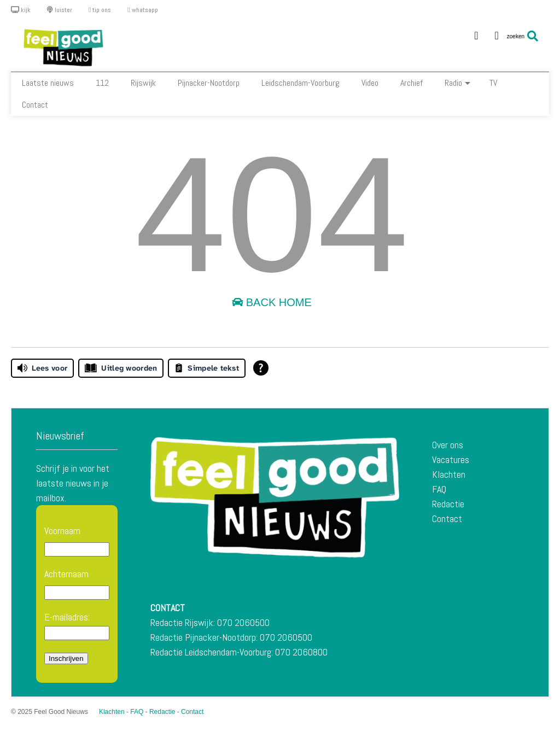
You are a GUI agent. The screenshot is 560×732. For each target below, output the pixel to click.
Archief (412, 83)
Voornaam (62, 531)
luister (60, 10)
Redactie (448, 504)
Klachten (449, 474)
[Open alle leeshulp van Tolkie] (261, 368)
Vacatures (451, 459)
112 (102, 83)
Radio (457, 83)
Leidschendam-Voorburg (301, 83)
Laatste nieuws (48, 83)
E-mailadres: (77, 625)
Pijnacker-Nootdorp (209, 83)
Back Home (272, 302)
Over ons (448, 445)
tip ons (100, 10)
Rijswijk (143, 83)
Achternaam (66, 574)
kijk (21, 10)
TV (493, 83)
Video (370, 83)
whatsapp (142, 10)
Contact (35, 105)
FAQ (439, 489)
